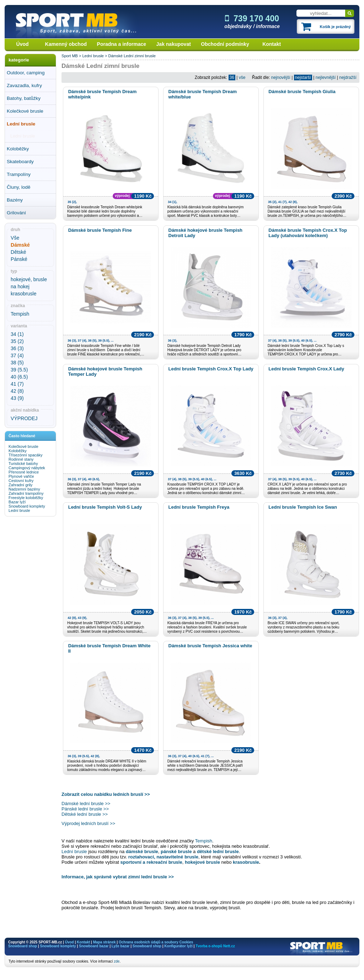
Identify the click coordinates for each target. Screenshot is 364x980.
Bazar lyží (17, 502)
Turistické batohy (23, 464)
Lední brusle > (95, 56)
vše (242, 77)
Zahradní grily (20, 485)
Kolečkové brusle (25, 111)
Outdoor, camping (26, 73)
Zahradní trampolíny (26, 493)
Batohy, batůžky (24, 98)
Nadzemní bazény (24, 489)
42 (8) (17, 391)
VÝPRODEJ (24, 418)
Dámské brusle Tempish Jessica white (210, 646)
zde (117, 961)
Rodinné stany (21, 459)
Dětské (18, 252)
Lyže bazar (121, 946)
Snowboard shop (23, 946)
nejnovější (281, 77)
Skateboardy (20, 162)
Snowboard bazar (94, 946)
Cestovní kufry (21, 481)
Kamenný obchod (66, 44)
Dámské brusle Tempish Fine (100, 230)
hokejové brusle (203, 862)
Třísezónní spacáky (25, 455)
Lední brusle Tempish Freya (199, 507)
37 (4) (17, 355)
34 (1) (17, 334)
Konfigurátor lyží (178, 946)
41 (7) (17, 384)
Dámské (116, 56)
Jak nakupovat (174, 44)
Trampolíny (19, 174)
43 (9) (17, 398)
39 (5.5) (19, 370)
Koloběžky (18, 149)
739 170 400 (252, 18)
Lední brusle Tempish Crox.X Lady (306, 369)
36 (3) (17, 348)
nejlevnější (326, 77)
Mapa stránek (105, 942)
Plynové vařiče (21, 476)
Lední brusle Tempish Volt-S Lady (105, 507)
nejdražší (348, 77)
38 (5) (17, 363)
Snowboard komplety (27, 506)
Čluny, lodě (19, 187)
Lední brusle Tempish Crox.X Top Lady (211, 369)
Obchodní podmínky (225, 44)
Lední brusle (21, 124)
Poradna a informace (122, 44)
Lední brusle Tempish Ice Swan (303, 507)
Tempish (20, 314)
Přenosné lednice (24, 472)
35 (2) (17, 341)
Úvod (23, 44)
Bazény (15, 200)
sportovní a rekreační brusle (151, 862)
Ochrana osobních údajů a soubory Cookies (156, 942)
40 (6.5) (19, 377)
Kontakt (272, 44)
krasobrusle (23, 294)
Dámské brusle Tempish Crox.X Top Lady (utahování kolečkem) (308, 233)
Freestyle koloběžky (26, 498)
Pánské (19, 259)
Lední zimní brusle (140, 56)
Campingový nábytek (27, 468)
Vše (15, 238)
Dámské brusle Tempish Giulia (302, 92)
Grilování (16, 213)
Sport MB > (72, 56)
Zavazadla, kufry (24, 85)
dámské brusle (142, 852)
